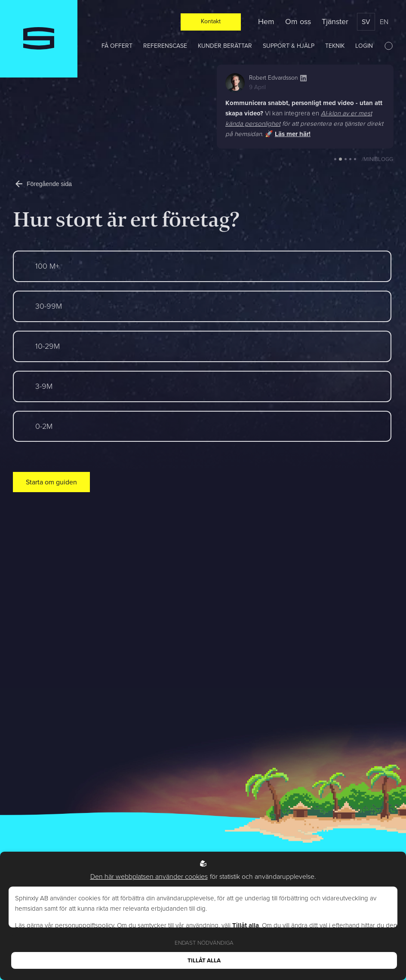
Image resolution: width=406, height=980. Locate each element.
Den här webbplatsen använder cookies (149, 876)
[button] (335, 159)
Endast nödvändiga (204, 943)
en (384, 22)
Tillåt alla (204, 960)
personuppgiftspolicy (85, 925)
